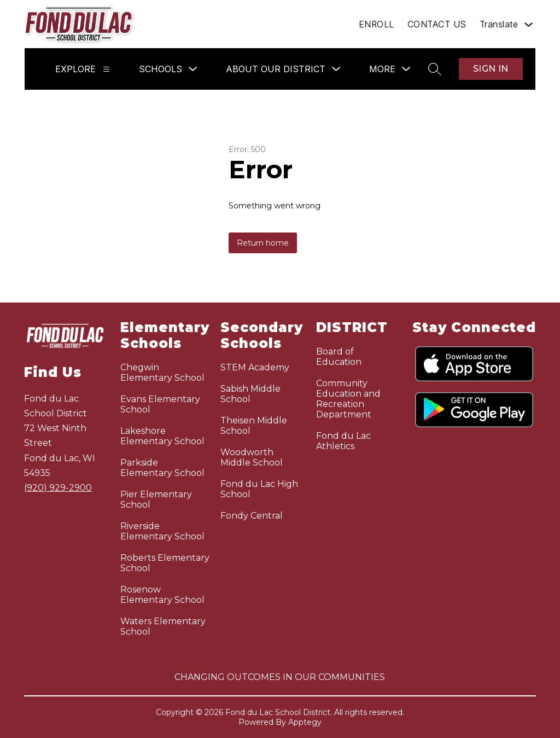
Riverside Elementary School (162, 531)
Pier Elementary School (156, 499)
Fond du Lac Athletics (343, 441)
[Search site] (435, 69)
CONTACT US (437, 24)
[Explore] (106, 69)
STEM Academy (255, 367)
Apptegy (305, 722)
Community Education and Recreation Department (348, 399)
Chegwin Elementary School (162, 373)
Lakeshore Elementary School (162, 436)
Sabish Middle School (250, 394)
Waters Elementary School (163, 626)
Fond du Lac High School (259, 489)
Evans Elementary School (160, 404)
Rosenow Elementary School (162, 595)
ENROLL (377, 24)
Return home (263, 243)
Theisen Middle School (254, 426)
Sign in (491, 69)
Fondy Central (252, 516)
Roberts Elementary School (165, 563)
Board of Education (339, 357)
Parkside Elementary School (162, 468)
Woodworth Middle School (252, 457)
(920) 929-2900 (58, 488)
